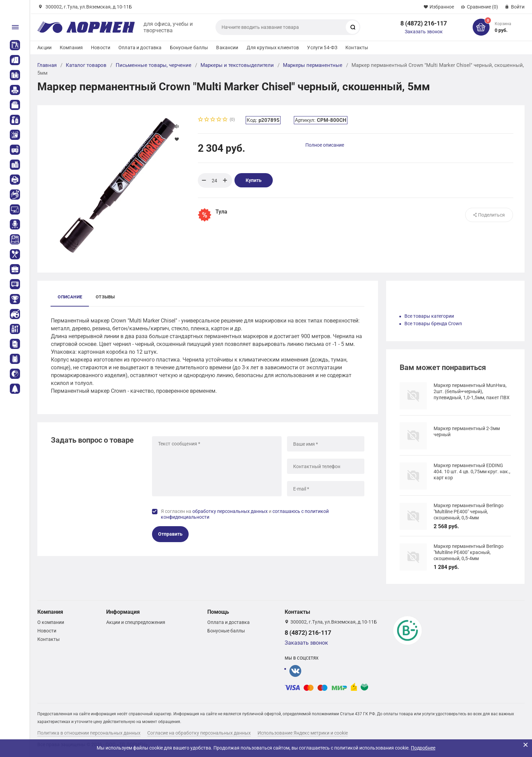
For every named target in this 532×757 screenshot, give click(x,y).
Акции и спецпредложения (136, 622)
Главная (47, 65)
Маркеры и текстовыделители (237, 65)
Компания (71, 48)
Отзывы (105, 297)
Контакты (357, 48)
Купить (254, 180)
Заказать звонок (424, 32)
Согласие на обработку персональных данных (199, 733)
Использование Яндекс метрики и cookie (303, 733)
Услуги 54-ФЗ (322, 48)
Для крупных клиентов (273, 48)
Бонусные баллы (189, 48)
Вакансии (227, 48)
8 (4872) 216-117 (424, 23)
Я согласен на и (245, 514)
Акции (44, 48)
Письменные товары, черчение (154, 65)
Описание (70, 297)
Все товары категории (429, 316)
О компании (51, 622)
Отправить (170, 534)
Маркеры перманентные (313, 65)
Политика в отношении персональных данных (89, 733)
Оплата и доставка (140, 48)
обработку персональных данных (230, 511)
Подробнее (423, 748)
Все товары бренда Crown (433, 324)
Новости (101, 48)
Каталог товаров (86, 65)
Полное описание (325, 145)
